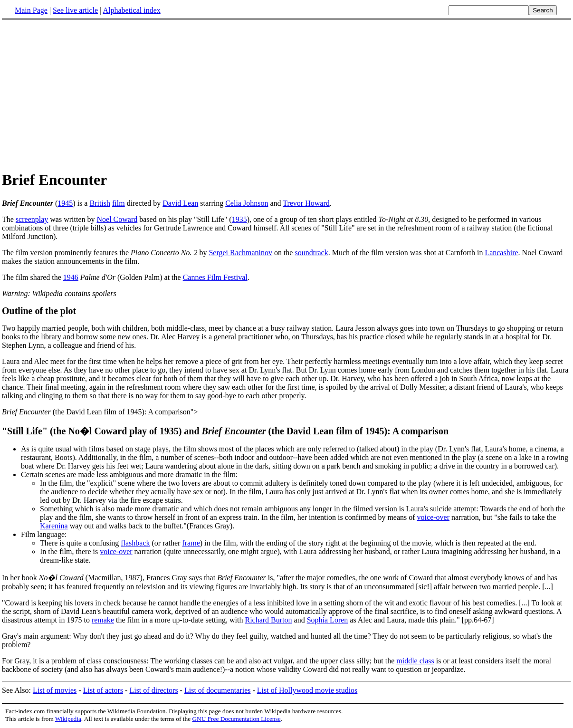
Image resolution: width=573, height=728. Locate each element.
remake (103, 620)
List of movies (55, 690)
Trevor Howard (306, 203)
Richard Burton (268, 620)
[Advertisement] (82, 95)
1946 (71, 277)
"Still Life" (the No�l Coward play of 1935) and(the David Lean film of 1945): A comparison (225, 431)
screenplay (32, 219)
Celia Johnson (247, 203)
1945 (65, 203)
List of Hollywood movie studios (307, 690)
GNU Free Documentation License (236, 719)
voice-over (433, 517)
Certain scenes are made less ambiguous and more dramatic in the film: (129, 474)
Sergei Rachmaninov (240, 253)
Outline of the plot (39, 311)
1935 (239, 219)
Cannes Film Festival (215, 277)
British (100, 203)
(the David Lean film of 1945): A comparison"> (100, 412)
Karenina (54, 526)
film (119, 203)
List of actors (103, 690)
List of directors (153, 690)
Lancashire (501, 253)
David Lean (180, 203)
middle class (415, 661)
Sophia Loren (328, 620)
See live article (75, 10)
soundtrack (311, 253)
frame (191, 543)
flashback (135, 543)
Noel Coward (117, 219)
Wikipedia (68, 719)
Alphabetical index (131, 10)
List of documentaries (218, 690)
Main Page (31, 10)
